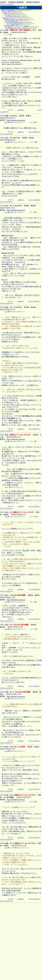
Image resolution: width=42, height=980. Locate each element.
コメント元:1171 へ (34, 325)
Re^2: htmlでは (8, 15)
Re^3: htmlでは (9, 16)
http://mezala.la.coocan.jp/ (16, 129)
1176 (7, 860)
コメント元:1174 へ (34, 802)
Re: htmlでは (7, 13)
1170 (7, 470)
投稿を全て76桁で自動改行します (9, 10)
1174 (7, 676)
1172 (7, 554)
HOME (3, 2)
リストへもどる (7, 4)
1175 (7, 808)
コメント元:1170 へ (34, 639)
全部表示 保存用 (33, 2)
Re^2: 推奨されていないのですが (13, 27)
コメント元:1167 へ (34, 141)
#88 (20, 655)
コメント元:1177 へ (34, 465)
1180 (7, 911)
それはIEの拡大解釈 (10, 21)
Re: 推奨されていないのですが (11, 19)
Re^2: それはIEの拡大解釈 (13, 24)
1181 (7, 331)
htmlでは (5, 12)
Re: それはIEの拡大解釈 (12, 22)
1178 (7, 749)
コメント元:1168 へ (34, 215)
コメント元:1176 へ (34, 972)
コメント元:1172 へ (34, 670)
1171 (7, 147)
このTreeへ (21, 119)
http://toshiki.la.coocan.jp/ (16, 475)
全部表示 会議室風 (16, 2)
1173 (7, 645)
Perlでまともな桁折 (9, 25)
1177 (7, 220)
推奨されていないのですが (9, 18)
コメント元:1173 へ (34, 743)
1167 (7, 30)
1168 (7, 124)
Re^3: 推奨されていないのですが (14, 28)
